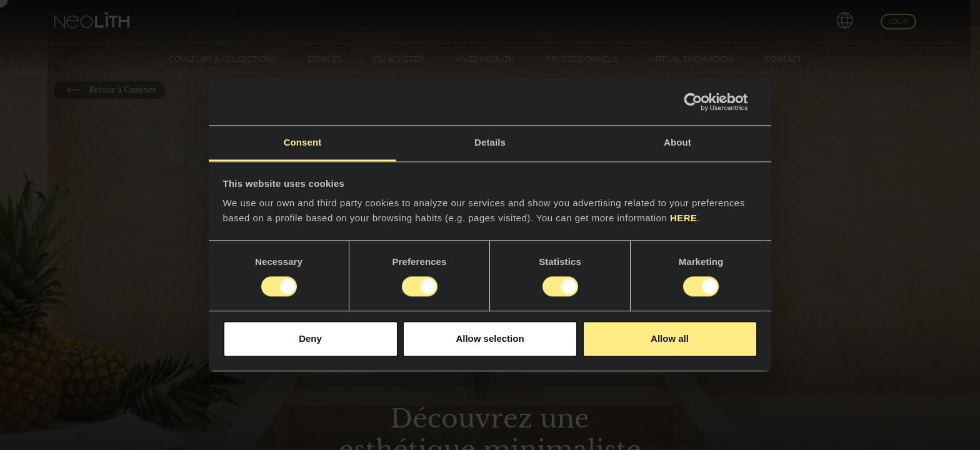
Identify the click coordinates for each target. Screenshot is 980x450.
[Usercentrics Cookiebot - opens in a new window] (703, 102)
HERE (684, 218)
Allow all (670, 338)
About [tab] (677, 142)
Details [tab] (490, 142)
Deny (310, 338)
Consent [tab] (303, 142)
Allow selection (490, 338)
